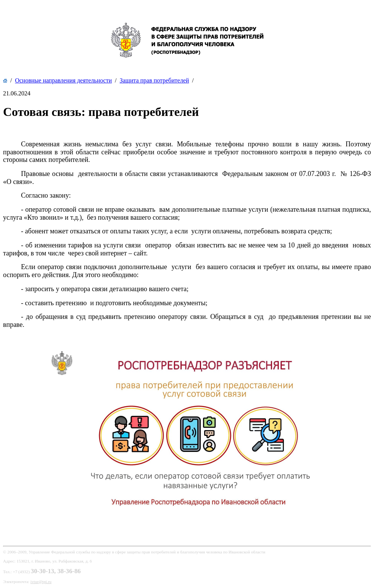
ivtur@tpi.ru (41, 582)
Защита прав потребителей (155, 80)
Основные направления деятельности (63, 80)
